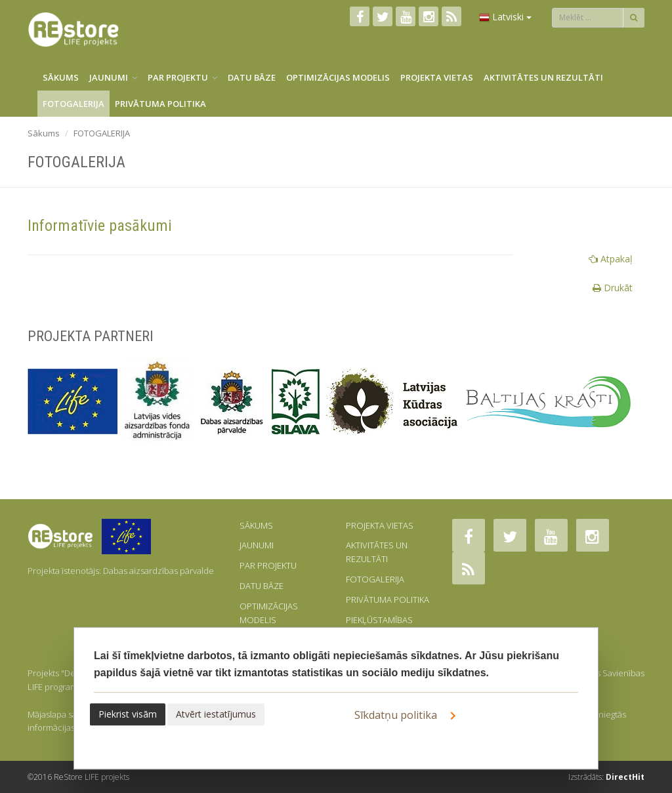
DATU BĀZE (252, 77)
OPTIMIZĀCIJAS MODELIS (338, 77)
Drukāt (613, 288)
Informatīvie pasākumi (100, 226)
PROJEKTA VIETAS (437, 77)
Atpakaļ (611, 259)
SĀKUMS (61, 77)
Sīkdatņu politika (408, 716)
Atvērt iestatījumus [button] (216, 714)
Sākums (44, 133)
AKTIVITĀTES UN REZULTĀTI (543, 77)
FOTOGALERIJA (73, 104)
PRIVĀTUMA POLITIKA (160, 104)
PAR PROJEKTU (182, 77)
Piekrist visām (128, 714)
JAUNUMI (113, 77)
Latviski (505, 17)
